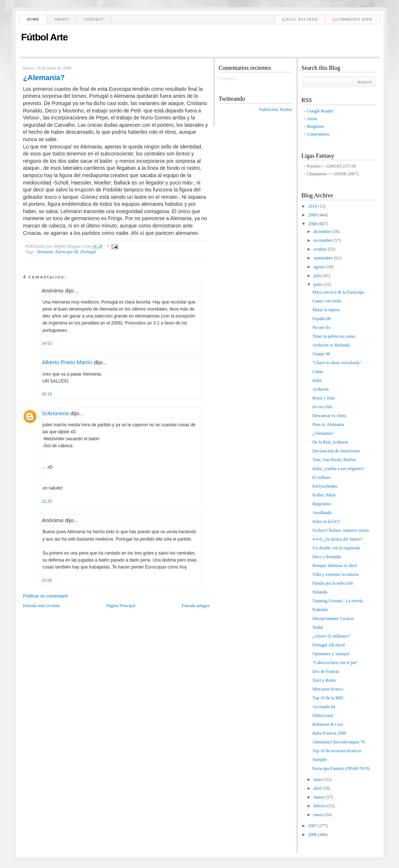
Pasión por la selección (332, 583)
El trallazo (321, 477)
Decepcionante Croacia (333, 618)
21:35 (47, 501)
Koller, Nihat (324, 495)
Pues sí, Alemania (328, 424)
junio (318, 284)
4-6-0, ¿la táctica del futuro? (337, 539)
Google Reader (320, 111)
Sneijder (320, 760)
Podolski (320, 610)
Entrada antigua (196, 606)
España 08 (321, 319)
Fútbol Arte (45, 37)
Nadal (318, 627)
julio (318, 276)
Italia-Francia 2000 (329, 733)
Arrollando (322, 513)
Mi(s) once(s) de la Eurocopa (338, 292)
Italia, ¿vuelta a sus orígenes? (338, 469)
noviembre (323, 240)
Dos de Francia (326, 671)
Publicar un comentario (46, 596)
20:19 (47, 394)
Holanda (320, 592)
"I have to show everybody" (337, 363)
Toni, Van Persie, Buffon (334, 460)
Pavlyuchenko (325, 486)
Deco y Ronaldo (327, 557)
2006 (313, 835)
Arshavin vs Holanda (331, 345)
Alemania (45, 252)
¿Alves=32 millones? (331, 636)
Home (33, 19)
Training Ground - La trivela (337, 601)
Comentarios (318, 134)
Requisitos (322, 504)
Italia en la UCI (326, 521)
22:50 (47, 580)
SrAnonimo (56, 413)
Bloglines (316, 126)
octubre (320, 249)
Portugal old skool (328, 645)
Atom (312, 119)
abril (318, 788)
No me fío (321, 327)
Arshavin (320, 389)
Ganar (318, 372)
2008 (313, 224)
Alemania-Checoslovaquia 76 (338, 742)
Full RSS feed (302, 19)
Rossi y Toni (323, 398)
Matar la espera (326, 310)
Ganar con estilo (327, 301)
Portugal (88, 252)
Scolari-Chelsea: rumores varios (341, 530)
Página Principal (121, 606)
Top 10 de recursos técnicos (337, 751)
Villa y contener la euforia (335, 574)
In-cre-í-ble (322, 407)
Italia (317, 380)
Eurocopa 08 (67, 252)
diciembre (323, 232)
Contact (94, 19)
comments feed (354, 19)
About (62, 19)
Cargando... (229, 78)
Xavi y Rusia (324, 680)
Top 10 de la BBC (328, 698)
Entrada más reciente (42, 606)
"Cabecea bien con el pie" (335, 663)
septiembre (324, 258)
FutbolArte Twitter (276, 110)
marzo (319, 797)
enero (319, 815)
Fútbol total (323, 715)
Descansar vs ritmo (329, 416)
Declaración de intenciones (336, 451)
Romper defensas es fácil (334, 566)
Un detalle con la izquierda (336, 548)
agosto (320, 267)
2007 (313, 826)
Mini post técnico (328, 689)
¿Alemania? (44, 78)
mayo (319, 779)
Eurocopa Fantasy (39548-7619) (341, 768)
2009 (313, 215)
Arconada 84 (324, 707)
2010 (313, 206)
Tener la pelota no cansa (334, 336)
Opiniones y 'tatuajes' (331, 654)
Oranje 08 (321, 354)
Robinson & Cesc (328, 724)
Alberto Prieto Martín (67, 362)
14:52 (47, 343)
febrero (320, 806)
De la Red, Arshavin (330, 442)
